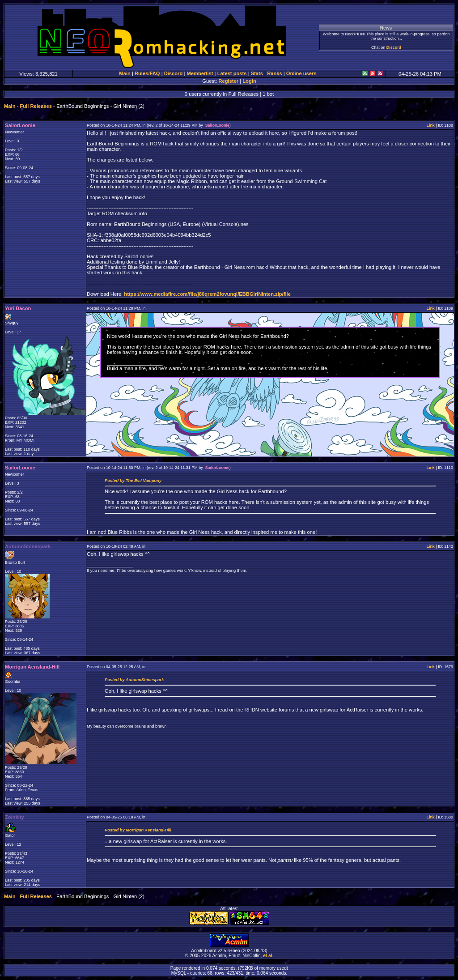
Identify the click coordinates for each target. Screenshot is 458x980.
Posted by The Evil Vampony (133, 481)
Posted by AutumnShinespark (134, 680)
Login (249, 81)
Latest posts (232, 73)
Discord (394, 47)
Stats (257, 73)
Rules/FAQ (147, 73)
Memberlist (200, 73)
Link (430, 125)
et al (267, 956)
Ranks (275, 73)
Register (228, 81)
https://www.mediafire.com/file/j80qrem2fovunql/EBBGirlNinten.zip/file (207, 294)
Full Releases (36, 106)
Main (125, 73)
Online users (301, 73)
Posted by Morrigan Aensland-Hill (138, 830)
